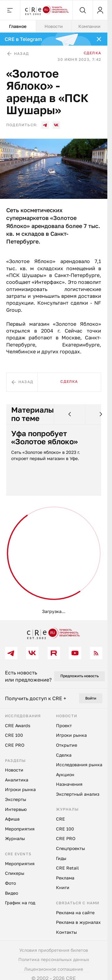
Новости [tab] (54, 26)
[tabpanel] (54, 327)
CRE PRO (15, 745)
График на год (20, 903)
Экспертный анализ (78, 794)
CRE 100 (14, 735)
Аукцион (65, 774)
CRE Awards (18, 725)
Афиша (12, 819)
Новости (14, 770)
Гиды (61, 858)
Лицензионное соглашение (54, 969)
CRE (61, 819)
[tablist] (54, 26)
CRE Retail (67, 868)
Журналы (15, 838)
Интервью (16, 809)
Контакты (66, 932)
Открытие (67, 745)
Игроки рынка (20, 789)
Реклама (65, 878)
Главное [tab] (18, 26)
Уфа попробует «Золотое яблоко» (44, 438)
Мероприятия (20, 829)
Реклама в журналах (78, 922)
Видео (12, 893)
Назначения (69, 784)
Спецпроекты (70, 848)
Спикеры (15, 873)
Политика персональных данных (54, 959)
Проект (64, 725)
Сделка (92, 53)
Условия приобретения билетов (54, 950)
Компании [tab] (89, 26)
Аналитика (17, 780)
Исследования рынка (79, 765)
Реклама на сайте (75, 913)
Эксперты (16, 799)
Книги (63, 887)
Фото (10, 883)
